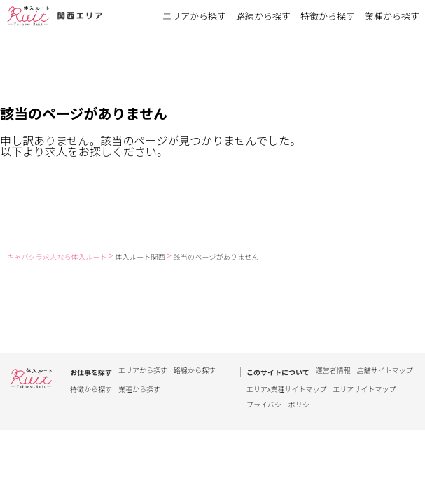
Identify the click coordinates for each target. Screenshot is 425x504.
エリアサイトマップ (365, 389)
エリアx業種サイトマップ (287, 389)
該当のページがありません (216, 257)
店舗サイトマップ (385, 371)
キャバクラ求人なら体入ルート (57, 257)
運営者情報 (333, 371)
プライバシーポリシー (281, 405)
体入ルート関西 (140, 257)
